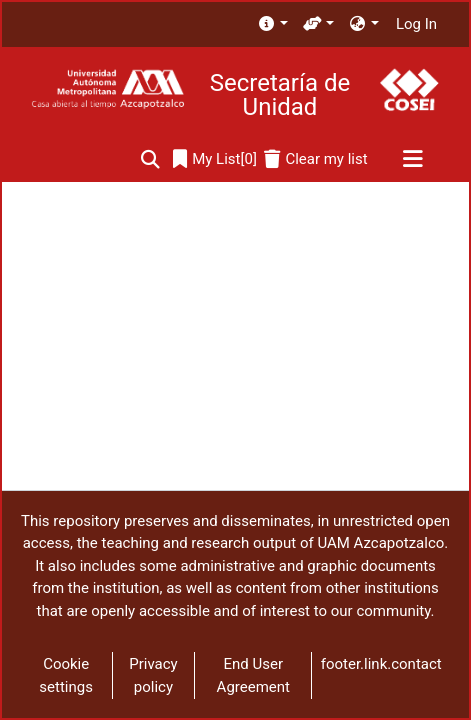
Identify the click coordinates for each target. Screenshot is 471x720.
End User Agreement (253, 675)
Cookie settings (66, 675)
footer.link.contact (381, 664)
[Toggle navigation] (412, 160)
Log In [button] (417, 24)
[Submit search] (150, 159)
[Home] (107, 89)
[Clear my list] (315, 159)
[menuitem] (272, 24)
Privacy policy (153, 675)
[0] (215, 159)
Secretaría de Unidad (280, 95)
